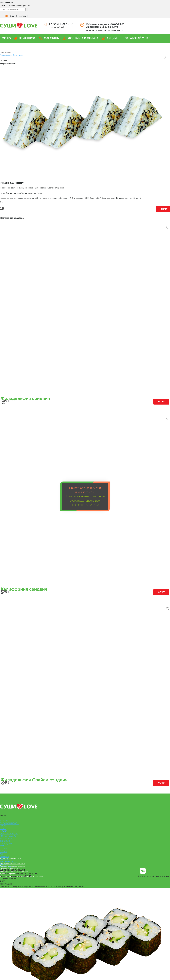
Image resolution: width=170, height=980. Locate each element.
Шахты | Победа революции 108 (15, 6)
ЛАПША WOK (6, 839)
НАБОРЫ (4, 821)
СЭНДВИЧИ (6, 841)
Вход (12, 16)
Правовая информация (9, 869)
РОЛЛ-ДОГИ (6, 844)
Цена (20, 55)
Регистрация (22, 16)
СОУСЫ (4, 851)
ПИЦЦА (4, 831)
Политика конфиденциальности (13, 864)
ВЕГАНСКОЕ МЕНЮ (9, 833)
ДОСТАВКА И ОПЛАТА (83, 38)
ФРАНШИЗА (27, 38)
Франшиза (5, 856)
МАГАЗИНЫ (52, 38)
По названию (6, 55)
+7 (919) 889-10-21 (61, 24)
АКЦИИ (112, 38)
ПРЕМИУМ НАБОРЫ (9, 823)
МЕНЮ (6, 38)
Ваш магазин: (6, 3)
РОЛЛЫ (3, 826)
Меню (3, 854)
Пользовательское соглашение (12, 866)
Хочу (161, 402)
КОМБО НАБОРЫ (8, 836)
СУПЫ (3, 846)
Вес (15, 55)
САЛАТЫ (4, 849)
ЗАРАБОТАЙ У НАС (138, 38)
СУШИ (3, 828)
